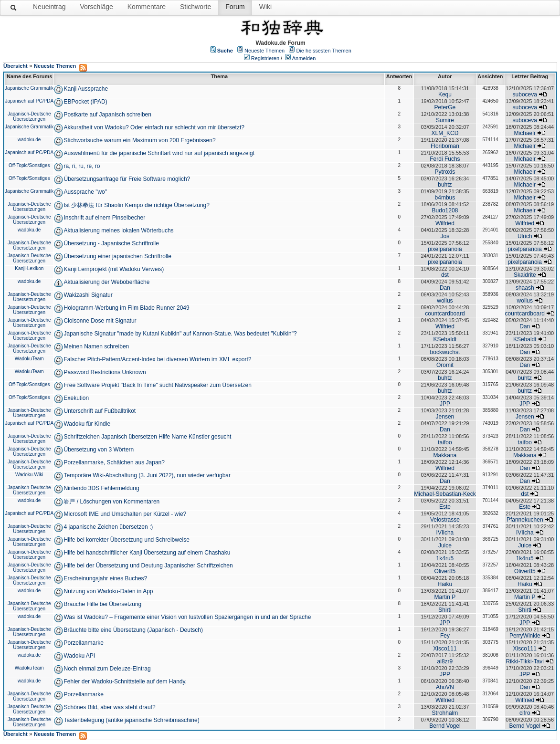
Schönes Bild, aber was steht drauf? (109, 707)
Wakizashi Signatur (88, 295)
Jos (445, 236)
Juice (445, 545)
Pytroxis (445, 172)
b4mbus (445, 198)
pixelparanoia (445, 249)
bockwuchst (445, 352)
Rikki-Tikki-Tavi (525, 661)
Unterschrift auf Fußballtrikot (100, 411)
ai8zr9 (445, 661)
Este (445, 507)
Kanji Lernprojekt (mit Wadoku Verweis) (114, 269)
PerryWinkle (525, 636)
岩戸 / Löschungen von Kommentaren (111, 502)
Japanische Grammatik (29, 88)
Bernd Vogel (445, 726)
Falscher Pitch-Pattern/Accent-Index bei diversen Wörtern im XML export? (157, 359)
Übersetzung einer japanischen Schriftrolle (117, 256)
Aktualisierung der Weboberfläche (106, 282)
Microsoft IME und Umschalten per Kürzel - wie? (125, 514)
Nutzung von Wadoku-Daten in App (108, 591)
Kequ (445, 94)
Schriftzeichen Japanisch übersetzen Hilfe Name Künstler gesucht (147, 437)
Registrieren (265, 58)
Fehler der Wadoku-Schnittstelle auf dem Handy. (125, 681)
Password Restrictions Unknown (105, 372)
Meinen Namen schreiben (96, 346)
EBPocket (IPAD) (85, 102)
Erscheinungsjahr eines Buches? (105, 578)
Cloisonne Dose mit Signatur (100, 321)
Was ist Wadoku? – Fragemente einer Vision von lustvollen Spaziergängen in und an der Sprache (187, 617)
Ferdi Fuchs (445, 159)
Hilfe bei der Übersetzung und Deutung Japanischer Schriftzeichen (148, 566)
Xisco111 (445, 649)
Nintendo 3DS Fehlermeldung (101, 488)
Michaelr (525, 133)
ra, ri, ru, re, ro (82, 166)
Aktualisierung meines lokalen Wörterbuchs (118, 231)
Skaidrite (525, 275)
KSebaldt (445, 339)
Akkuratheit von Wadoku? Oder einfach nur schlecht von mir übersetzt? (154, 127)
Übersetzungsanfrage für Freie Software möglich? (127, 179)
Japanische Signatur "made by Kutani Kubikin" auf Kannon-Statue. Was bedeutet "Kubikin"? (180, 334)
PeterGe (445, 107)
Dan (445, 288)
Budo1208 (445, 210)
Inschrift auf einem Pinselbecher (104, 218)
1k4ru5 (445, 558)
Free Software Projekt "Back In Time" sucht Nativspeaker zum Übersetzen (157, 385)
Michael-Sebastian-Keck (445, 494)
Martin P (445, 597)
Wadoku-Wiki (29, 475)
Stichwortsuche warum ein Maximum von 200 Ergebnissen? (139, 140)
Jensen (445, 417)
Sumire (445, 120)
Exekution (76, 398)
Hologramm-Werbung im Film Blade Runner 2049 (126, 308)
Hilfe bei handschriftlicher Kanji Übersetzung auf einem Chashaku (147, 553)
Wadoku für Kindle (87, 424)
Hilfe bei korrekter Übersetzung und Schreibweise (126, 540)
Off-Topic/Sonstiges (29, 165)
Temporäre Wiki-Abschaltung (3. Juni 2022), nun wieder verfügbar (147, 475)
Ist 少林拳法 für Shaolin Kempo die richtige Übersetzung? (136, 205)
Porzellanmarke (83, 643)
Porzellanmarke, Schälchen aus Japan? (114, 462)
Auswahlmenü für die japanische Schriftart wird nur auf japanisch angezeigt (159, 153)
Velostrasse (445, 520)
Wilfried (445, 223)
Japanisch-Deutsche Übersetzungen (29, 116)
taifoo (445, 442)
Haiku (445, 584)
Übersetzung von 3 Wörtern (99, 450)
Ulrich (525, 236)
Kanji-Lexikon (29, 268)
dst (445, 275)
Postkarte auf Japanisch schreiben (107, 115)
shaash (525, 288)
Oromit (445, 365)
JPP (445, 404)
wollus (445, 301)
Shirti (445, 610)
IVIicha (445, 533)
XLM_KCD (445, 133)
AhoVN (445, 687)
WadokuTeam (29, 359)
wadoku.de (29, 140)
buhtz (445, 185)
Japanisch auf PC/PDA (29, 101)
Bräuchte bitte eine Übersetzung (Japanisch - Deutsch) (133, 630)
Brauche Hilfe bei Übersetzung (102, 604)
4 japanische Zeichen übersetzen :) (108, 527)
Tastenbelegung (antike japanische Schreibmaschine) (131, 720)
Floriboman (445, 146)
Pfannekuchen (525, 520)
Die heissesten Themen (323, 51)
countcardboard (445, 314)
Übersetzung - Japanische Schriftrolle (111, 243)
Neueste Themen (264, 51)
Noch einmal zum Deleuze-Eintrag (107, 669)
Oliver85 (445, 571)
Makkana (445, 455)
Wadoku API (79, 656)
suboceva (525, 94)
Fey (445, 636)
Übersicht (16, 66)
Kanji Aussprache (86, 89)
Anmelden (304, 58)
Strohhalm (445, 713)
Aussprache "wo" (85, 192)
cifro (525, 713)
